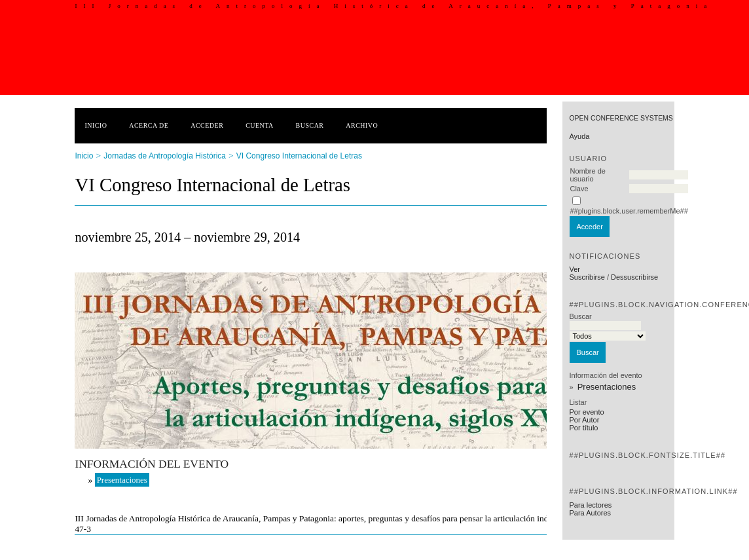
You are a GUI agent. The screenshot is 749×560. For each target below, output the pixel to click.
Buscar (310, 125)
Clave (579, 189)
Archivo (362, 125)
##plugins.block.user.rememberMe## (629, 211)
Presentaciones (607, 387)
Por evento (586, 412)
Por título (583, 428)
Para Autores (590, 513)
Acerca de (149, 125)
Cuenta (260, 125)
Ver (575, 269)
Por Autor (584, 420)
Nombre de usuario (587, 175)
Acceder (207, 125)
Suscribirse (587, 277)
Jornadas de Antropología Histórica (165, 156)
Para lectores (590, 505)
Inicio (96, 125)
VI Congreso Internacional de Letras (299, 156)
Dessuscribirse (634, 277)
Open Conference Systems (621, 118)
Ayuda (579, 136)
